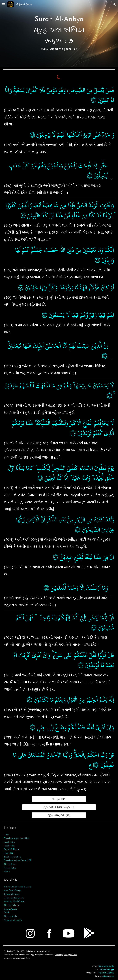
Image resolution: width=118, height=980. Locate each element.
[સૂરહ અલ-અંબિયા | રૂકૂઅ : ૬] (59, 807)
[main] (59, 33)
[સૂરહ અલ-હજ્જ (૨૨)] (59, 815)
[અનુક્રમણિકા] (59, 799)
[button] (4, 4)
